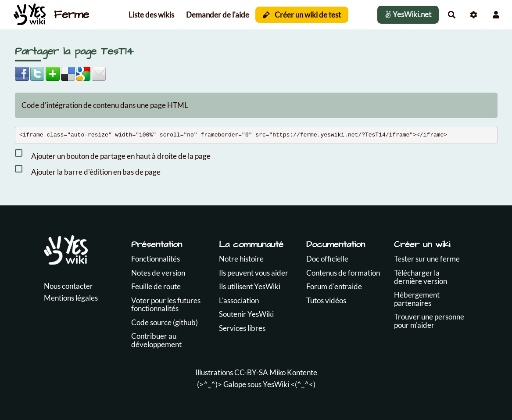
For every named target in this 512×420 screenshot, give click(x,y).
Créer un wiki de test (302, 15)
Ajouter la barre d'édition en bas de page (88, 170)
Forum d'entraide (334, 286)
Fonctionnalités (156, 259)
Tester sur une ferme (427, 259)
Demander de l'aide (218, 15)
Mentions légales (71, 298)
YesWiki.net (408, 14)
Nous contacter (68, 286)
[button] (496, 15)
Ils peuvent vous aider (254, 273)
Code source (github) (165, 322)
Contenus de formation (343, 273)
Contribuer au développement (156, 340)
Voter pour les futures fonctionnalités (166, 305)
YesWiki (276, 384)
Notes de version (158, 273)
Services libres (242, 328)
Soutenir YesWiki (246, 314)
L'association (239, 300)
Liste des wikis (151, 15)
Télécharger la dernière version (421, 277)
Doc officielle (327, 259)
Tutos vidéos (326, 300)
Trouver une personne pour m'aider (429, 321)
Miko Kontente (293, 372)
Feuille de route (156, 286)
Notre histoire (241, 259)
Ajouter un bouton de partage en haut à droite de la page (113, 154)
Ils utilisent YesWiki (250, 286)
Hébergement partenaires (417, 299)
